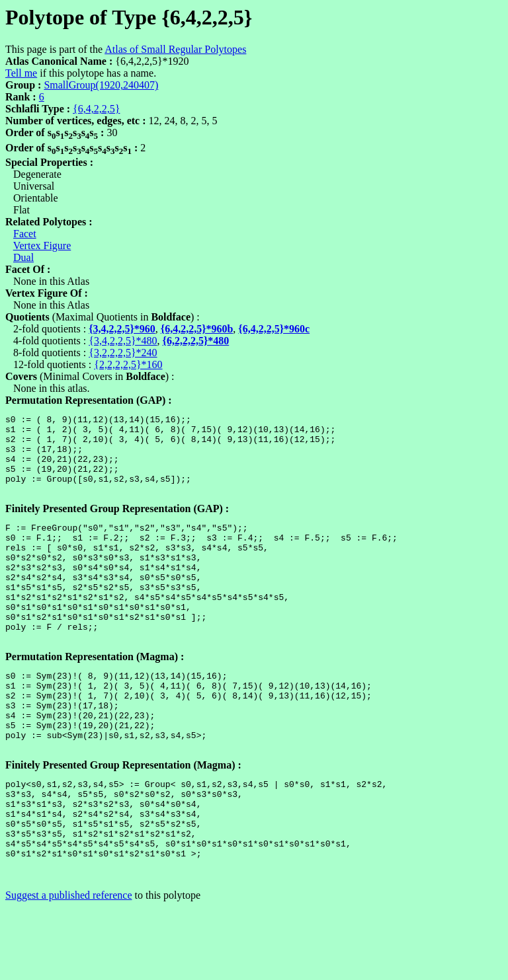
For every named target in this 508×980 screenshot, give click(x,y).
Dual (23, 257)
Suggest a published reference (68, 968)
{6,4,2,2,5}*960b (197, 329)
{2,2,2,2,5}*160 (128, 364)
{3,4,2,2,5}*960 (122, 329)
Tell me (21, 73)
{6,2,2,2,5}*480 (196, 341)
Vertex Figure (42, 245)
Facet (25, 234)
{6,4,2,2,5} (96, 109)
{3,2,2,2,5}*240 (123, 353)
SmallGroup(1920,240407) (101, 85)
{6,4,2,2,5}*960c (274, 329)
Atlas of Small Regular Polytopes (175, 49)
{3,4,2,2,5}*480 (123, 341)
